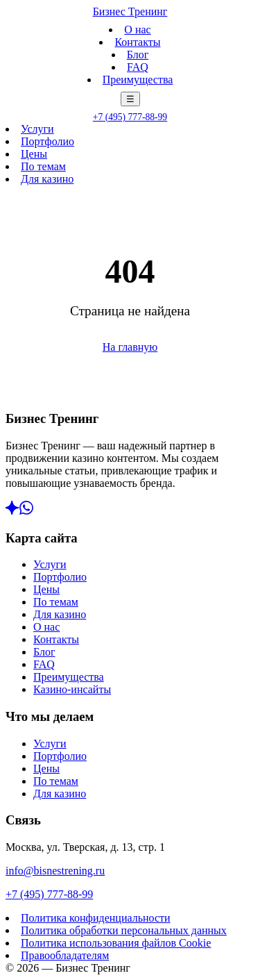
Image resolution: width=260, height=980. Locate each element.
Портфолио (47, 141)
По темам (43, 166)
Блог (138, 55)
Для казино (47, 179)
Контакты (137, 42)
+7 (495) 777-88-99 (130, 117)
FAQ (138, 67)
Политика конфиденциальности (96, 918)
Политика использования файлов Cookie (116, 943)
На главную (130, 347)
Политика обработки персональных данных (124, 930)
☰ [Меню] (130, 99)
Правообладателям (65, 955)
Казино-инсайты (72, 689)
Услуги (37, 129)
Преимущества (138, 80)
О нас (137, 30)
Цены (34, 154)
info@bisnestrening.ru (55, 871)
